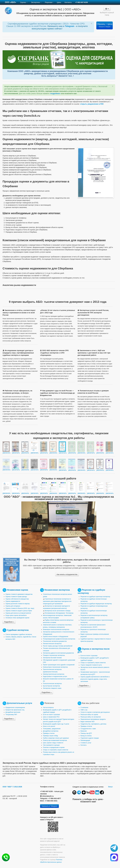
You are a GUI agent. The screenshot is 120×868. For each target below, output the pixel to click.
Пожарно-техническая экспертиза (54, 655)
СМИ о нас (84, 710)
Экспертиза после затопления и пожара (58, 611)
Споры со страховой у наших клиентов (93, 663)
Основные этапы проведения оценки (17, 618)
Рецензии (49, 2)
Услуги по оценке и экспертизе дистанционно (95, 712)
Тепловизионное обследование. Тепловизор (59, 613)
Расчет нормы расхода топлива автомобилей (58, 646)
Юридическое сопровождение (15, 708)
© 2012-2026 (17, 787)
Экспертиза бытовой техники (52, 658)
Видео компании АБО (87, 722)
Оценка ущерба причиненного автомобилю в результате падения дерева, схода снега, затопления (95, 679)
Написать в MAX (48, 812)
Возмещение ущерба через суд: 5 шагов (56, 724)
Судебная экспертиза (18, 630)
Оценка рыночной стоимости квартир (18, 604)
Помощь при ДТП (86, 733)
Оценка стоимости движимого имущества (19, 594)
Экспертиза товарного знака (52, 688)
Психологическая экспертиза (52, 684)
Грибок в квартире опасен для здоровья (56, 738)
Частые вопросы (48, 708)
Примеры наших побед (50, 736)
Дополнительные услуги (20, 703)
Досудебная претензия (13, 712)
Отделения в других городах (90, 738)
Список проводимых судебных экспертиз (19, 634)
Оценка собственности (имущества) (17, 599)
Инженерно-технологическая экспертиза (56, 629)
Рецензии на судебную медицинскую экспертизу (96, 604)
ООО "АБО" (7, 787)
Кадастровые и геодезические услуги (55, 676)
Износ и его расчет (49, 726)
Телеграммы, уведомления (52, 729)
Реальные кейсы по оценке (89, 715)
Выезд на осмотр (86, 736)
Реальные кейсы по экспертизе (91, 717)
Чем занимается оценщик (51, 745)
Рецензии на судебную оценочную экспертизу (95, 597)
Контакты (68, 2)
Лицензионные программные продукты (93, 719)
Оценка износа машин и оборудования (56, 637)
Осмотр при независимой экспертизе (55, 740)
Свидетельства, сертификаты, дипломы (93, 724)
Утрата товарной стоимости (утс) (91, 665)
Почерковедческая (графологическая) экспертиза (59, 639)
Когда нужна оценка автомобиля (16, 615)
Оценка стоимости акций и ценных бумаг (19, 611)
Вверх (110, 787)
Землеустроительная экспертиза (54, 674)
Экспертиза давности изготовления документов (58, 653)
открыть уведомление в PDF (92, 104)
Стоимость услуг (86, 743)
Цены (59, 2)
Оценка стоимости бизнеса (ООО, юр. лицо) (20, 608)
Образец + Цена (105, 25)
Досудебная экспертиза (51, 731)
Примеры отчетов (49, 733)
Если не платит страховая (89, 656)
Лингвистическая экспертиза (52, 644)
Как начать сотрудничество (67, 574)
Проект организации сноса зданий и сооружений (59, 665)
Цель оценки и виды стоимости (53, 743)
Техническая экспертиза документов (55, 641)
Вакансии (84, 731)
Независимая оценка (17, 590)
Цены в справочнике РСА (51, 717)
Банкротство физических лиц (15, 710)
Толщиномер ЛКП (11, 715)
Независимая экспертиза (57, 590)
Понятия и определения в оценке (54, 747)
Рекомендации (85, 740)
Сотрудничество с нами (88, 729)
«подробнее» (55, 94)
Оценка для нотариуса (13, 606)
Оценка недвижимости (13, 601)
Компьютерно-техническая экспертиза (55, 667)
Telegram (70, 26)
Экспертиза (36, 2)
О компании (84, 708)
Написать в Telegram (49, 806)
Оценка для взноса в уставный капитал (18, 613)
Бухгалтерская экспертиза (51, 686)
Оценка (24, 2)
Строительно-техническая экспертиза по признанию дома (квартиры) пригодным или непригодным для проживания (57, 601)
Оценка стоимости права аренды (16, 597)
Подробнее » (9, 622)
